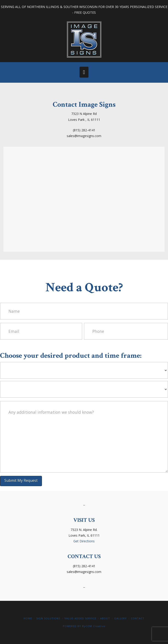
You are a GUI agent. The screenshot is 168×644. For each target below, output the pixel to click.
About (105, 618)
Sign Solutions (48, 618)
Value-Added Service (80, 618)
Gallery (120, 618)
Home (28, 618)
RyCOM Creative (94, 626)
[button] (84, 72)
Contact (138, 618)
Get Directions (84, 541)
